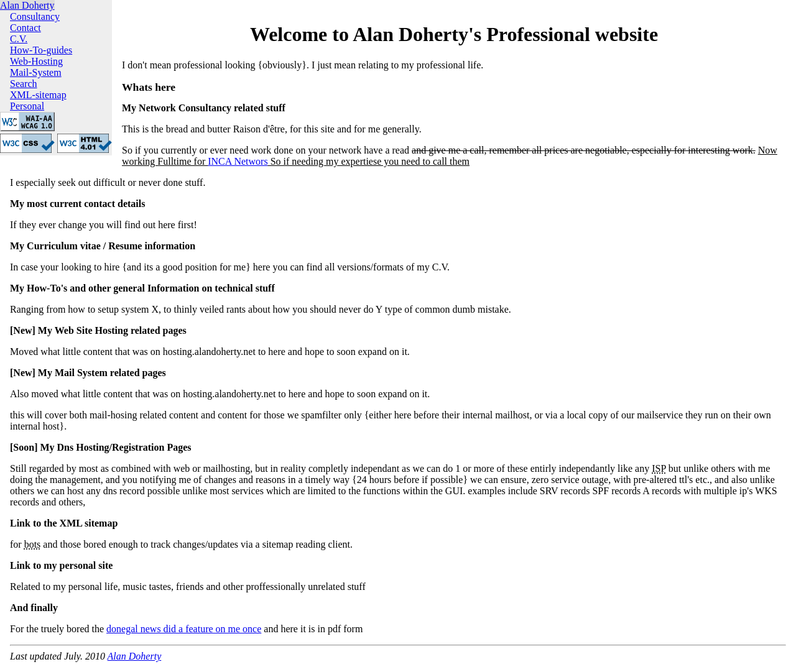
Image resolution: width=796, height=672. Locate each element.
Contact (25, 28)
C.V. (19, 39)
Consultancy (35, 16)
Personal (27, 106)
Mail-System (36, 72)
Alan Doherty (27, 5)
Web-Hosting (36, 61)
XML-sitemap (38, 95)
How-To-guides (41, 50)
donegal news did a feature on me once (184, 629)
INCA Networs (238, 161)
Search (24, 84)
